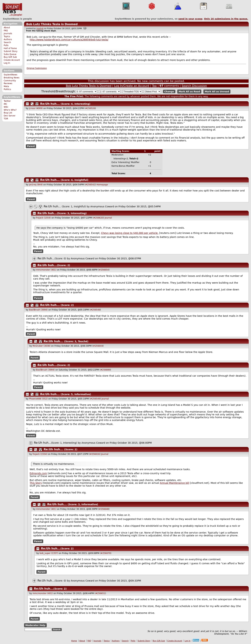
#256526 (90, 108)
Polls (6, 45)
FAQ (6, 31)
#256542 (90, 185)
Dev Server (9, 116)
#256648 (104, 509)
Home (74, 641)
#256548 (95, 310)
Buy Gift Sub (10, 57)
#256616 (95, 454)
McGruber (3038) (41, 346)
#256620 (98, 218)
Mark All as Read (189, 92)
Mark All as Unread (217, 92)
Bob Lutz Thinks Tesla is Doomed (52, 24)
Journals (8, 34)
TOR (6, 119)
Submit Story (11, 51)
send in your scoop (190, 19)
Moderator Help (35, 625)
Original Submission (37, 68)
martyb (40, 29)
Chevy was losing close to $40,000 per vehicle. (130, 233)
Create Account (12, 60)
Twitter (7, 101)
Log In (7, 63)
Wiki (6, 107)
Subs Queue (10, 54)
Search (7, 42)
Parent (31, 146)
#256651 (100, 593)
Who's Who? (10, 110)
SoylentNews (12, 10)
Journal (108, 218)
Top (154, 86)
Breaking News (12, 78)
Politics (7, 89)
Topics (7, 36)
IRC (5, 104)
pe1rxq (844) (36, 185)
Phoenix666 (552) (38, 399)
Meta (6, 86)
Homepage (102, 185)
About (7, 28)
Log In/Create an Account (132, 86)
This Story (36, 483)
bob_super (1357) (49, 553)
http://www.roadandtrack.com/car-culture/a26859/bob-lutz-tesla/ (69, 40)
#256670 (106, 553)
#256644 (98, 346)
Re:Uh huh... (50, 104)
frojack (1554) (43, 218)
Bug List (8, 113)
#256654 (104, 270)
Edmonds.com (38, 473)
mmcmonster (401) (46, 270)
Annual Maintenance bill (174, 483)
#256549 (95, 399)
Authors (8, 39)
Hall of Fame (10, 48)
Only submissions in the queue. (226, 19)
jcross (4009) (36, 108)
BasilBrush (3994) (38, 310)
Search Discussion (194, 86)
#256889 (105, 370)
